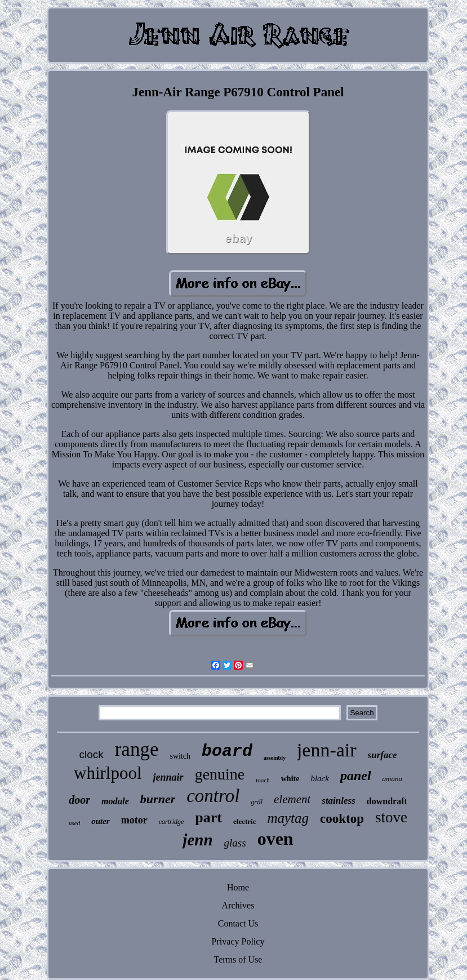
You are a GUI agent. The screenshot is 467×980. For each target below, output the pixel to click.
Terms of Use (238, 959)
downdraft (387, 801)
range (137, 749)
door (79, 800)
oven (275, 839)
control (213, 796)
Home (238, 887)
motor (134, 820)
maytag (288, 818)
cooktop (342, 819)
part (208, 818)
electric (244, 821)
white (290, 779)
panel (356, 776)
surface (383, 755)
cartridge (172, 822)
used (74, 823)
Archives (238, 905)
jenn (197, 840)
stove (391, 817)
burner (158, 799)
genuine (220, 774)
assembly (275, 758)
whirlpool (108, 773)
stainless (339, 801)
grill (257, 802)
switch (180, 756)
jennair (168, 777)
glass (235, 843)
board (227, 751)
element (292, 799)
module (115, 801)
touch (263, 780)
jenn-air (327, 750)
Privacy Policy (238, 941)
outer (101, 821)
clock (91, 754)
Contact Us (238, 923)
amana (392, 779)
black (319, 778)
